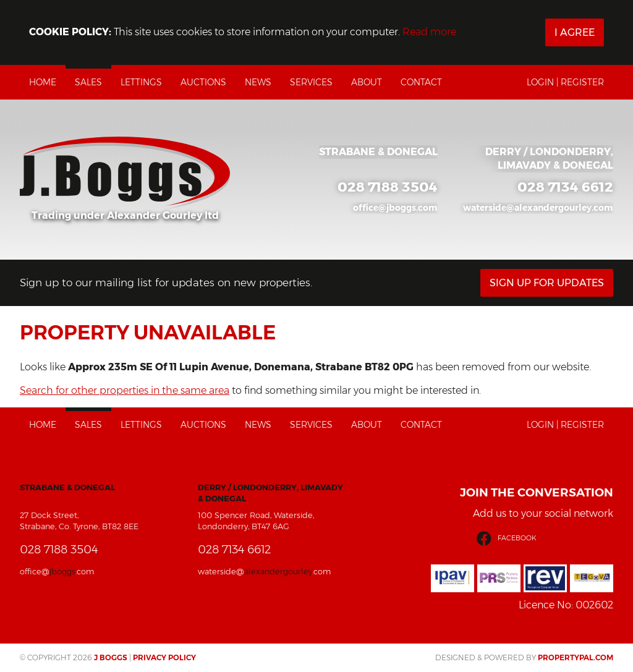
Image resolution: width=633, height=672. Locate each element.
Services (311, 82)
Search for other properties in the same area (125, 390)
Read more (429, 32)
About (367, 82)
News (258, 82)
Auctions (203, 82)
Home (43, 82)
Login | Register (565, 82)
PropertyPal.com (576, 657)
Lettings (141, 82)
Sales (88, 82)
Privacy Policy (164, 657)
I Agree (575, 32)
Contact (421, 82)
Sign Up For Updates (547, 283)
